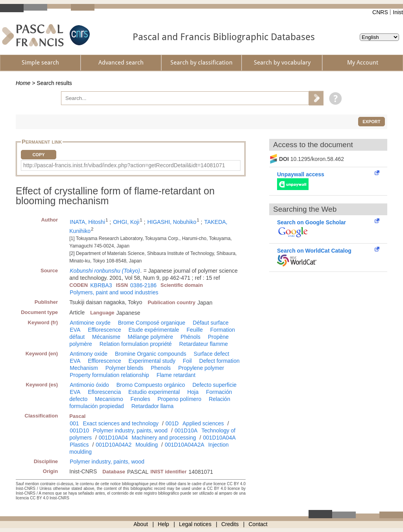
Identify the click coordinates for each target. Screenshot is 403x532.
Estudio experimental (154, 392)
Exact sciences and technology (121, 423)
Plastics (79, 445)
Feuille (195, 330)
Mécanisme (106, 337)
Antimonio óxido (89, 385)
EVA (75, 330)
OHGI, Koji (126, 222)
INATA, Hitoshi (87, 222)
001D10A (186, 430)
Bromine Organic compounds (151, 354)
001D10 (79, 430)
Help (164, 524)
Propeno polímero (179, 399)
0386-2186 (143, 285)
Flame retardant (176, 375)
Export (371, 122)
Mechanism (84, 368)
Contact (258, 524)
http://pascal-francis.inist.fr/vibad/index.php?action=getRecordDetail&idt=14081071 (124, 165)
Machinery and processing (164, 438)
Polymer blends (125, 368)
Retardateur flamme (203, 344)
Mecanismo (109, 399)
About (141, 524)
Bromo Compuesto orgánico (151, 385)
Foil (188, 361)
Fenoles (140, 399)
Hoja (193, 392)
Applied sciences (203, 423)
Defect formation (219, 361)
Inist (398, 12)
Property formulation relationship (109, 375)
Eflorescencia (104, 392)
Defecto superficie (214, 385)
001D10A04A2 (114, 445)
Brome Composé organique (152, 323)
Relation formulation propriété (136, 344)
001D (172, 423)
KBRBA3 (101, 285)
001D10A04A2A (185, 445)
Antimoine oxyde (90, 323)
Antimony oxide (89, 354)
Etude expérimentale (154, 330)
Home (23, 83)
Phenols (161, 368)
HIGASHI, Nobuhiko (172, 222)
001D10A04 (113, 438)
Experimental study (152, 361)
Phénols (191, 337)
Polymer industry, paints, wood (130, 430)
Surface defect (211, 354)
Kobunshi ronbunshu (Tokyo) (105, 271)
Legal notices (195, 524)
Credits (230, 524)
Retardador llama (153, 406)
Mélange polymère (151, 337)
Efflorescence (104, 330)
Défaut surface (211, 323)
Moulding (147, 445)
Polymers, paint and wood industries (114, 292)
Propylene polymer (201, 368)
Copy (38, 155)
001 (74, 423)
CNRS (380, 12)
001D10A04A (219, 438)
